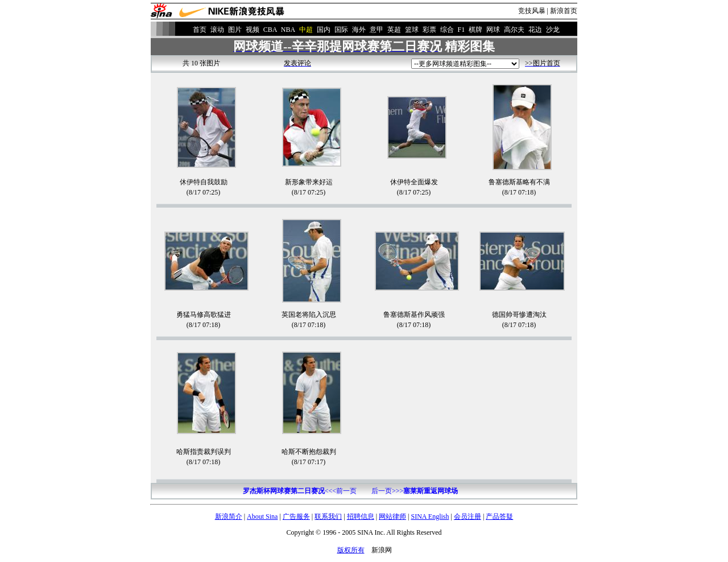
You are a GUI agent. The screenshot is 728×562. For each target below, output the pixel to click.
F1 (462, 30)
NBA (288, 30)
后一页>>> (415, 491)
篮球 (412, 30)
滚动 (217, 30)
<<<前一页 (300, 491)
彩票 (429, 30)
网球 (493, 30)
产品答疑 (499, 516)
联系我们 (328, 516)
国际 (341, 30)
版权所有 (351, 550)
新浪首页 (564, 11)
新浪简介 (229, 516)
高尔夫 (514, 30)
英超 (394, 30)
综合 (447, 30)
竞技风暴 (532, 11)
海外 (359, 30)
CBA (270, 30)
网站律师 (392, 516)
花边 (535, 30)
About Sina (262, 516)
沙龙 (553, 30)
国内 (324, 30)
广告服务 (296, 516)
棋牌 (475, 30)
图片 (235, 30)
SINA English (430, 516)
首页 (200, 30)
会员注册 (468, 516)
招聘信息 (361, 516)
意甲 (377, 30)
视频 (253, 30)
